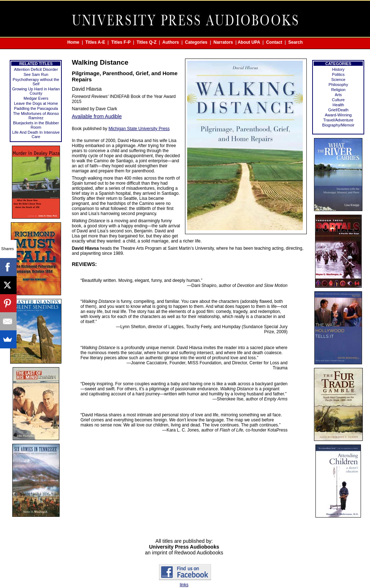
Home (73, 42)
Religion (338, 90)
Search (296, 42)
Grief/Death (338, 110)
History (338, 69)
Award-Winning (338, 115)
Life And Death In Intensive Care (36, 134)
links (184, 585)
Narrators (223, 42)
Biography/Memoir (338, 125)
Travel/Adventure (338, 120)
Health (338, 105)
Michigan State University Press (139, 129)
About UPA (249, 42)
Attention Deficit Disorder (36, 69)
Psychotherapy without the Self (36, 82)
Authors (171, 42)
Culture (338, 100)
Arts (338, 95)
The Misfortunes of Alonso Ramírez (36, 116)
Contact (274, 42)
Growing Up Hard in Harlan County (36, 91)
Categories (196, 42)
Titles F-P (121, 42)
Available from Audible (97, 116)
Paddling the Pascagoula (36, 108)
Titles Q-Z (147, 42)
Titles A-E (95, 42)
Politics (338, 74)
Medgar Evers (36, 98)
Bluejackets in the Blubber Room (36, 125)
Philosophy (338, 85)
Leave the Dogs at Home (36, 103)
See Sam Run (36, 74)
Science (338, 80)
